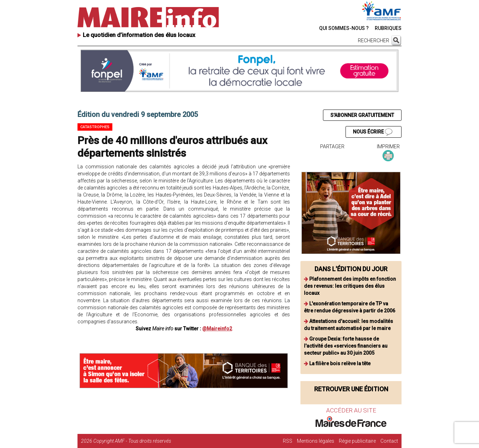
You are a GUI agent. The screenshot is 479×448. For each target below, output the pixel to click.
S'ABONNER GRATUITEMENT (362, 115)
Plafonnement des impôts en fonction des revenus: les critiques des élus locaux (350, 286)
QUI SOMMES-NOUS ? (344, 28)
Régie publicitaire (357, 441)
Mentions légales (316, 441)
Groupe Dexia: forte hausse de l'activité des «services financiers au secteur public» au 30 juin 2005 (346, 346)
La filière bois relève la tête (340, 363)
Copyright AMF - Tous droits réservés (132, 441)
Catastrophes (95, 127)
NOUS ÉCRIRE (373, 132)
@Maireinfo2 (217, 329)
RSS (288, 441)
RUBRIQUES (388, 28)
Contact (389, 441)
